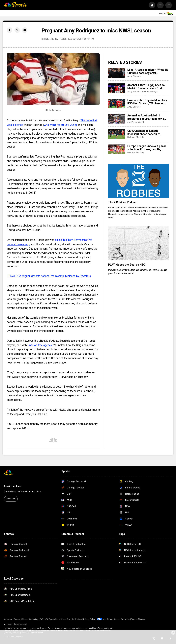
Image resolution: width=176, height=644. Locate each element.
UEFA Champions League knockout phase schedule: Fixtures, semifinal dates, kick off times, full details (148, 132)
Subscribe (11, 499)
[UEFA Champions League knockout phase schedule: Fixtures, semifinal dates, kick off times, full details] (117, 134)
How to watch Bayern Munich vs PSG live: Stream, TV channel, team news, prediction (147, 102)
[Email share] (25, 30)
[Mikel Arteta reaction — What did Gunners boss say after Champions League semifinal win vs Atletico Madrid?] (117, 73)
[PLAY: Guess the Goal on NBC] (139, 243)
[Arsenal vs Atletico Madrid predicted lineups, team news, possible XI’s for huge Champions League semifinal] (117, 119)
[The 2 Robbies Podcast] (139, 181)
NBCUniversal (21, 624)
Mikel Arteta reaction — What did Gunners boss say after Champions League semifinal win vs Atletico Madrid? (148, 71)
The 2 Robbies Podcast (123, 202)
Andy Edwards (134, 76)
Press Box (66, 619)
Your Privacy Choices (112, 619)
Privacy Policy (89, 619)
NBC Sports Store (52, 619)
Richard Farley (51, 39)
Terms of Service (138, 619)
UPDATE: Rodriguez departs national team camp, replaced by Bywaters (49, 276)
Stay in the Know (13, 486)
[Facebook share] (10, 30)
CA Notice (125, 619)
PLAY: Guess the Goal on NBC (127, 265)
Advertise (8, 619)
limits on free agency (40, 345)
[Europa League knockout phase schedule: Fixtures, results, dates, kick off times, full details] (117, 149)
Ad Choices (77, 619)
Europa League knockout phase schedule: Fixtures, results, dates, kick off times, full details (147, 148)
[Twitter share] (17, 30)
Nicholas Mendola (136, 137)
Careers (17, 619)
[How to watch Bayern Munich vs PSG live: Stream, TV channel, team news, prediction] (117, 103)
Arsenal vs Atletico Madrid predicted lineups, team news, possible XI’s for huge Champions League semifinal (148, 117)
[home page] (16, 5)
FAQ (41, 619)
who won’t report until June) (60, 125)
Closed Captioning (30, 619)
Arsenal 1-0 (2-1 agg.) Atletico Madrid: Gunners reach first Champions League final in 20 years (146, 87)
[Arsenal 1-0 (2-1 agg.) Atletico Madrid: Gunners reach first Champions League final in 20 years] (117, 88)
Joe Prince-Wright (150, 92)
